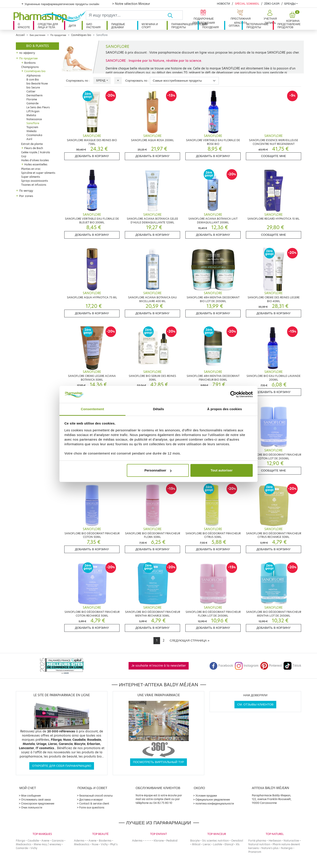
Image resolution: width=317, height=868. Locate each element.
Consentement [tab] (92, 409)
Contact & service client (94, 803)
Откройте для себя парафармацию (62, 766)
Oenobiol (237, 841)
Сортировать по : (78, 81)
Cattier (31, 91)
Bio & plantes (38, 46)
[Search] (127, 15)
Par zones (26, 196)
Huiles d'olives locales (35, 160)
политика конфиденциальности (215, 803)
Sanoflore (33, 123)
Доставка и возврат (91, 800)
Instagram (247, 666)
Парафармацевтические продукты (184, 26)
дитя (72, 26)
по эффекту (27, 53)
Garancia (58, 841)
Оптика (234, 26)
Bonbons (30, 63)
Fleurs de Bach (34, 148)
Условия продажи (206, 796)
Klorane (159, 841)
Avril (29, 139)
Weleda (31, 131)
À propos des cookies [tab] (225, 409)
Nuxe (95, 844)
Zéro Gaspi (272, 4)
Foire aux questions (92, 807)
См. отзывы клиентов (255, 704)
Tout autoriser (222, 470)
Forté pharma (257, 841)
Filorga (20, 841)
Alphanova (33, 76)
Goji (24, 156)
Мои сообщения (31, 796)
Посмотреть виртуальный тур (158, 762)
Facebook (221, 666)
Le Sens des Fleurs (38, 107)
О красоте (24, 26)
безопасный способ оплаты (96, 796)
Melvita (31, 115)
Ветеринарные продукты (257, 26)
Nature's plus (270, 848)
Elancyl (229, 844)
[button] (270, 17)
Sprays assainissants (35, 181)
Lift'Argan (33, 111)
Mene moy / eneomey (47, 844)
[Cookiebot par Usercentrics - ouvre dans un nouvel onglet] (233, 395)
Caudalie (33, 841)
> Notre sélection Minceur (131, 4)
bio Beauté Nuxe (37, 83)
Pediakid (172, 841)
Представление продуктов (289, 26)
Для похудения (211, 26)
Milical (196, 844)
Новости (223, 4)
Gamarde (32, 103)
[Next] (190, 641)
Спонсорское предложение (38, 803)
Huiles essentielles (36, 164)
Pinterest (271, 666)
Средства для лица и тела (48, 26)
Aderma (79, 841)
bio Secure (33, 87)
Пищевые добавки (118, 26)
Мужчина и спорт (150, 26)
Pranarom (255, 852)
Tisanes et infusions (34, 185)
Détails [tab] (158, 409)
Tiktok (292, 666)
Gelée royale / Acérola (36, 152)
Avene (45, 841)
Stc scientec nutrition (215, 841)
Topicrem (32, 127)
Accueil (20, 35)
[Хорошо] (175, 15)
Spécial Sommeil (247, 4)
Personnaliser (158, 470)
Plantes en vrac (31, 169)
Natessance (34, 119)
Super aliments (31, 177)
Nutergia (287, 848)
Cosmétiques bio (81, 35)
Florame (32, 99)
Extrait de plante (32, 144)
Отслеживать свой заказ (36, 800)
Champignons (30, 67)
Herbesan (275, 841)
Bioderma (105, 841)
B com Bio (33, 80)
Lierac (207, 844)
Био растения (93, 26)
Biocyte (195, 841)
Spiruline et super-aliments (38, 173)
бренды (290, 4)
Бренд (101, 80)
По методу (26, 191)
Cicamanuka (34, 135)
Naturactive (291, 841)
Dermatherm (34, 95)
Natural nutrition (259, 844)
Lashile (218, 844)
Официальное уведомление (213, 800)
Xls (238, 844)
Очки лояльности (32, 807)
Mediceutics (24, 844)
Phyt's (114, 844)
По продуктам (58, 35)
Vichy (34, 848)
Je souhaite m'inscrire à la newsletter (159, 666)
